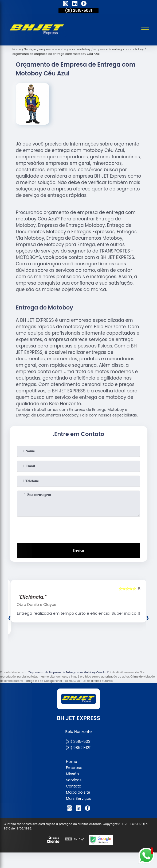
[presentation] (78, 529)
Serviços (74, 780)
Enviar (78, 550)
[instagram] (66, 4)
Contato (74, 786)
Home (72, 762)
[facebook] (84, 4)
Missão (72, 774)
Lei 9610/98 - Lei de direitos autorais (89, 681)
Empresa (74, 768)
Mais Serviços (78, 798)
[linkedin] (75, 4)
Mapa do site (78, 792)
